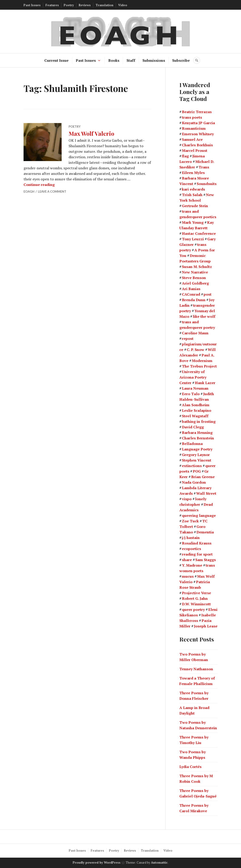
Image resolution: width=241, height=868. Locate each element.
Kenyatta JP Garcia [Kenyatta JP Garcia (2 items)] (198, 123)
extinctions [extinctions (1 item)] (192, 466)
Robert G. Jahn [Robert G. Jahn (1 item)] (195, 598)
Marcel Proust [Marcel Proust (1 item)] (195, 150)
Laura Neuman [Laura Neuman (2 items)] (195, 388)
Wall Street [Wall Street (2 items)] (206, 493)
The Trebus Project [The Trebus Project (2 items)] (199, 366)
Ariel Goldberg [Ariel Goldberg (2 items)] (195, 283)
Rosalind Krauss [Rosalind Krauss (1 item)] (197, 543)
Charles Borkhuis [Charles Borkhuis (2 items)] (197, 145)
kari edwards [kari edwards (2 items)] (193, 189)
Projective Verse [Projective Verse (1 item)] (196, 593)
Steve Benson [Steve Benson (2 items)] (194, 278)
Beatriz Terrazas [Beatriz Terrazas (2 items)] (197, 112)
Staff (131, 60)
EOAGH (29, 191)
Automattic (159, 862)
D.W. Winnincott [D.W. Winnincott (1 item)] (196, 604)
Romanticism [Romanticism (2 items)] (194, 128)
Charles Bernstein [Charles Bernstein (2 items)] (198, 438)
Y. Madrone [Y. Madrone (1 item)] (192, 565)
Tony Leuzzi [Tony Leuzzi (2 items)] (193, 239)
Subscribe (181, 60)
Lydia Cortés (190, 767)
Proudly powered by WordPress (97, 862)
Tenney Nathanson (196, 669)
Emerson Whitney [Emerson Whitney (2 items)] (198, 134)
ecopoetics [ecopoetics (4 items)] (191, 549)
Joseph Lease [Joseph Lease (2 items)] (206, 626)
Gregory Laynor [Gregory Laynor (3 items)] (196, 455)
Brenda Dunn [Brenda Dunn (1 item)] (194, 300)
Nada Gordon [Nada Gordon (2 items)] (194, 482)
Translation (104, 5)
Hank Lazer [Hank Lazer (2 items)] (205, 383)
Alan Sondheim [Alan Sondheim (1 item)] (196, 405)
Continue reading (39, 185)
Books (114, 60)
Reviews (85, 5)
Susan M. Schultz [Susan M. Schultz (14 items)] (197, 267)
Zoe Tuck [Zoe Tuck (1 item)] (190, 521)
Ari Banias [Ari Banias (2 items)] (191, 289)
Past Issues (32, 5)
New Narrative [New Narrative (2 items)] (195, 272)
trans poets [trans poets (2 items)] (192, 117)
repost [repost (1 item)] (188, 338)
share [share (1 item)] (187, 560)
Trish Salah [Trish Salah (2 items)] (192, 195)
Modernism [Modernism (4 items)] (202, 361)
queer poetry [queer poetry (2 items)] (193, 609)
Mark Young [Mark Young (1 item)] (193, 222)
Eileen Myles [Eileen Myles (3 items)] (193, 173)
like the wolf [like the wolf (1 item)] (204, 316)
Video (123, 5)
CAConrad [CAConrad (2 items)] (191, 294)
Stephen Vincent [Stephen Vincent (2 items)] (197, 460)
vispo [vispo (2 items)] (187, 499)
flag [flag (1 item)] (185, 156)
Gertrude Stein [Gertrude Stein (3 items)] (195, 206)
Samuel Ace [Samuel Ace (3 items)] (192, 139)
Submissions (154, 60)
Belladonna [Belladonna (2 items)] (192, 444)
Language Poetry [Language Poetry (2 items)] (197, 449)
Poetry (69, 5)
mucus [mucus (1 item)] (188, 576)
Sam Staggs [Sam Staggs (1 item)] (206, 560)
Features (52, 5)
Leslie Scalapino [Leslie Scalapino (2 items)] (197, 410)
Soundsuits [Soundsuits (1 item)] (207, 184)
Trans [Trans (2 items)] (204, 167)
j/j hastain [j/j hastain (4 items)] (191, 538)
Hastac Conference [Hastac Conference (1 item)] (199, 233)
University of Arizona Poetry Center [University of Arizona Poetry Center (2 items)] (193, 377)
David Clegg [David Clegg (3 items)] (193, 427)
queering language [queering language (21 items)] (199, 515)
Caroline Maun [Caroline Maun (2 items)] (195, 333)
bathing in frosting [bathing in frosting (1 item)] (199, 421)
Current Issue (56, 60)
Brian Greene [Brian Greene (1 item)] (203, 477)
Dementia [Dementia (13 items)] (205, 532)
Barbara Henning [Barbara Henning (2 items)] (197, 433)
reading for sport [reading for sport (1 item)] (197, 554)
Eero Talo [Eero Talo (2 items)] (191, 394)
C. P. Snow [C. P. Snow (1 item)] (196, 350)
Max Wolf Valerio (91, 133)
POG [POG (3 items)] (197, 471)
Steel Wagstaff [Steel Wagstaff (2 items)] (195, 416)
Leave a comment (52, 191)
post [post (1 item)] (208, 294)
